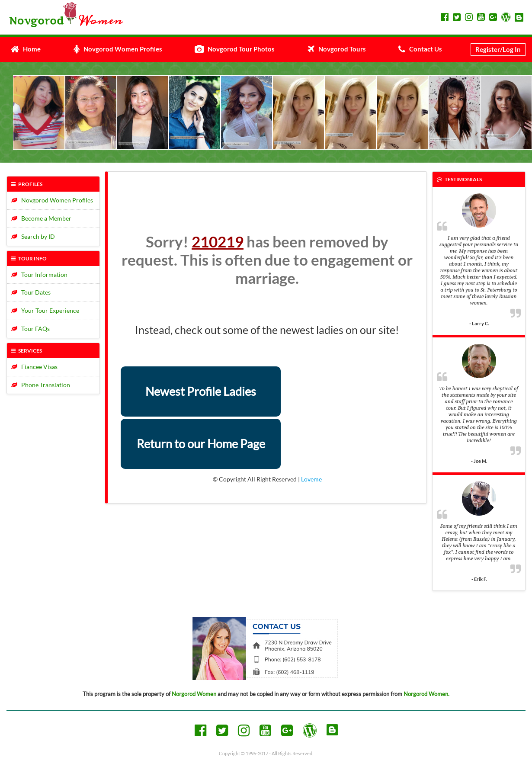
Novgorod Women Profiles (118, 49)
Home (26, 49)
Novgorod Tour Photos (235, 49)
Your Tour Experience (45, 310)
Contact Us (420, 49)
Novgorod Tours (337, 49)
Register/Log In (498, 49)
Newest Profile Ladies (201, 391)
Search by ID (33, 236)
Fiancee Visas (34, 367)
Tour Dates (31, 292)
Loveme (311, 479)
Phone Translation (41, 385)
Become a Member (41, 218)
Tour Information (39, 274)
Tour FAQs (30, 329)
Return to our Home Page (201, 444)
